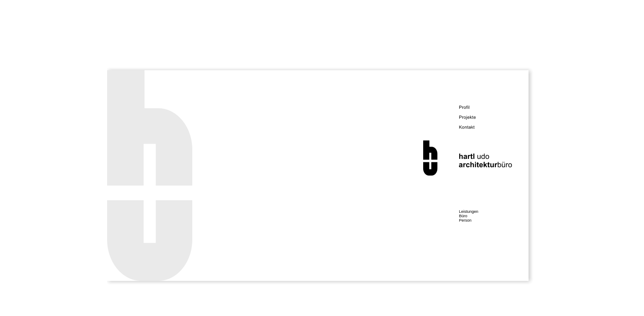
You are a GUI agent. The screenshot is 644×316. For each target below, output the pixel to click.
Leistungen (469, 212)
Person (466, 220)
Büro (463, 216)
